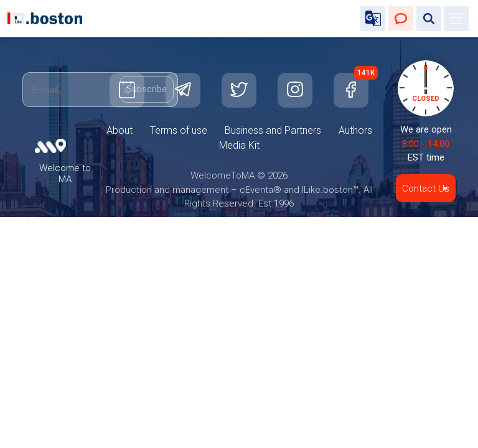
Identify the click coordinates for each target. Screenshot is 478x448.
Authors (355, 130)
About (119, 130)
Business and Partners (273, 130)
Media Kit (239, 145)
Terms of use (179, 130)
